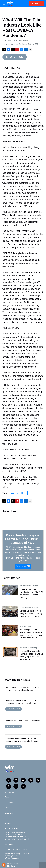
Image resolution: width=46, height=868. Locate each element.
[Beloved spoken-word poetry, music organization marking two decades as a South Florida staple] (10, 631)
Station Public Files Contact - (16, 849)
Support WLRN (23, 566)
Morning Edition (18, 493)
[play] (4, 865)
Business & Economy (28, 648)
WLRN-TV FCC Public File (15, 833)
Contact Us (9, 802)
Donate (8, 808)
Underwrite (9, 813)
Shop (7, 818)
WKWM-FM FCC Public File (16, 837)
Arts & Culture (25, 626)
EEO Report (10, 844)
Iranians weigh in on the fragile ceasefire (22, 721)
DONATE (38, 4)
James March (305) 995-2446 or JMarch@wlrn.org (17, 855)
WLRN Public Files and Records (17, 839)
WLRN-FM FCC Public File (15, 835)
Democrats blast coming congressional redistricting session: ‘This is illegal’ (31, 614)
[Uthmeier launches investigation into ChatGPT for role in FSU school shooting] (10, 590)
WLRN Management (13, 858)
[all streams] (43, 865)
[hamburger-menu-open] (4, 4)
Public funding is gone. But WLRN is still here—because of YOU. (23, 539)
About (7, 797)
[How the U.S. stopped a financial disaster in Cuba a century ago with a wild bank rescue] (10, 652)
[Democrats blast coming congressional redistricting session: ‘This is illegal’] (10, 612)
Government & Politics (29, 586)
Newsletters (9, 824)
